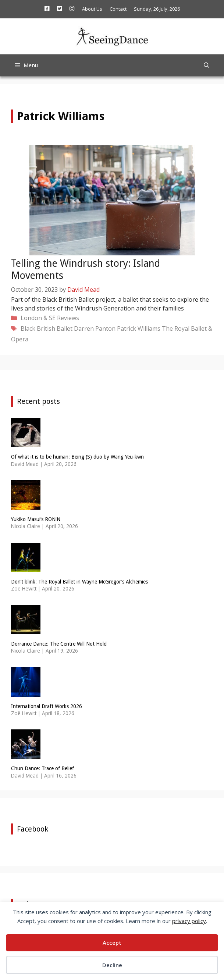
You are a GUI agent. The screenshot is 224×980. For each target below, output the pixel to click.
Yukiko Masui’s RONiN (36, 519)
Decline (112, 965)
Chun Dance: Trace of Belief (42, 768)
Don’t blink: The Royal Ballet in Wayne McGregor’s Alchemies (79, 582)
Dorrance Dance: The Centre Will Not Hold (59, 644)
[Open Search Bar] (207, 65)
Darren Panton (95, 329)
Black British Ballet (47, 329)
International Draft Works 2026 (47, 706)
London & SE (38, 318)
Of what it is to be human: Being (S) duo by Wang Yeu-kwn (77, 457)
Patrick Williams (139, 329)
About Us (92, 9)
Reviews (68, 318)
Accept (112, 943)
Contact (118, 9)
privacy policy (189, 921)
